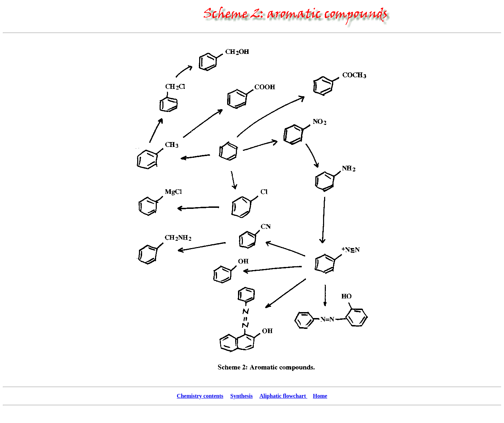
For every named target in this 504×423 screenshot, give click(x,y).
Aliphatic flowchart (283, 396)
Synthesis (241, 396)
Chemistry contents (200, 396)
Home (320, 396)
